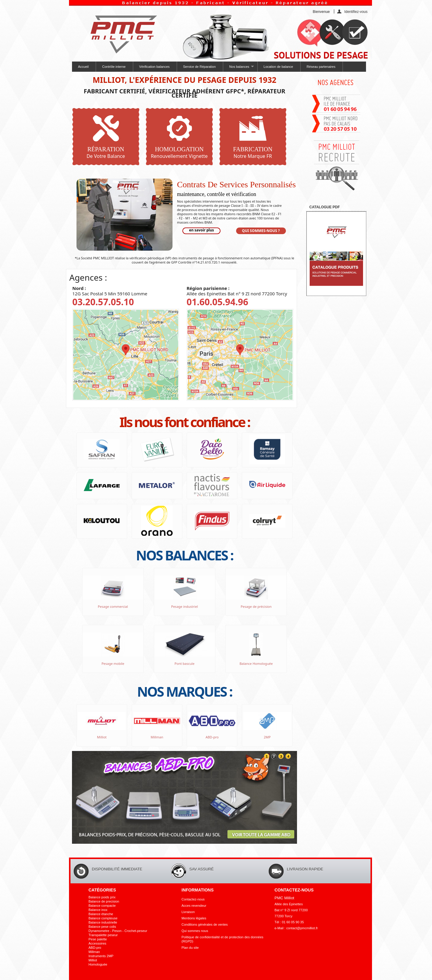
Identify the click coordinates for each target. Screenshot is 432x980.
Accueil (83, 67)
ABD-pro (95, 948)
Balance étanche (101, 914)
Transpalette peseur (103, 935)
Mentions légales (194, 918)
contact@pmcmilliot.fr (302, 928)
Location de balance (278, 67)
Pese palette (98, 939)
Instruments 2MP (101, 956)
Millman (94, 952)
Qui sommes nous (195, 931)
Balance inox (98, 910)
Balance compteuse (103, 918)
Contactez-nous (193, 899)
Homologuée (98, 964)
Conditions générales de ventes (205, 924)
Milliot (93, 960)
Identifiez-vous (356, 12)
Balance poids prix (102, 897)
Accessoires (97, 943)
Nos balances (238, 68)
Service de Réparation (199, 67)
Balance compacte (102, 906)
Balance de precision (104, 901)
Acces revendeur (194, 906)
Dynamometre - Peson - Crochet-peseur (118, 931)
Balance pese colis (102, 927)
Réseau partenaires (321, 67)
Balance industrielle (103, 922)
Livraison (188, 912)
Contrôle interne (114, 67)
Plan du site (190, 948)
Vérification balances (154, 67)
